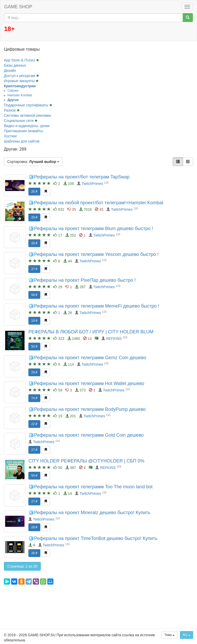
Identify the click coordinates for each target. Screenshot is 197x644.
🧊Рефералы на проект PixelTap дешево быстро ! (82, 280)
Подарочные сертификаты (27, 105)
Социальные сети (19, 121)
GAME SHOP (18, 7)
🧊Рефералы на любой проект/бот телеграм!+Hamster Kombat (96, 203)
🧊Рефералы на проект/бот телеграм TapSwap (79, 177)
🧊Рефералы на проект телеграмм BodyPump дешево (87, 409)
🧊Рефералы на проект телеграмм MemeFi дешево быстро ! (94, 306)
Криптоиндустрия (20, 86)
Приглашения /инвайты (23, 131)
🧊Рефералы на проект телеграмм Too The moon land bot (90, 487)
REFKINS (114, 339)
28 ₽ (34, 527)
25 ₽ (34, 192)
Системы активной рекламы (27, 115)
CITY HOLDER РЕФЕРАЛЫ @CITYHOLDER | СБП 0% (86, 461)
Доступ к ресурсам (20, 76)
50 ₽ (34, 347)
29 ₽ (34, 243)
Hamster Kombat (20, 95)
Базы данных (15, 65)
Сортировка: (33, 162)
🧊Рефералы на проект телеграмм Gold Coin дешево (86, 435)
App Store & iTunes (20, 60)
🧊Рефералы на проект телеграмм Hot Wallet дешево (86, 383)
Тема (170, 635)
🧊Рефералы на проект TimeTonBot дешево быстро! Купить (93, 538)
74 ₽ (34, 398)
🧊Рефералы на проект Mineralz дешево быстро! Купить (89, 513)
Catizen (13, 91)
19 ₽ (34, 321)
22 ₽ (34, 424)
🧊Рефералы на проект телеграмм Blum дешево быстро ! (91, 229)
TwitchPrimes (92, 184)
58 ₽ (34, 295)
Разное (10, 110)
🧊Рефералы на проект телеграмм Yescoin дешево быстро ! (93, 254)
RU (187, 635)
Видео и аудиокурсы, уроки (27, 126)
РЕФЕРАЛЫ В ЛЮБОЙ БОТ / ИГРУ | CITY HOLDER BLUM (91, 332)
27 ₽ (34, 269)
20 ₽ (34, 217)
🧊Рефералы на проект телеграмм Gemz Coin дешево (87, 358)
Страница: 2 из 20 (22, 566)
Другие (13, 100)
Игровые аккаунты (20, 81)
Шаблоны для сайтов (22, 141)
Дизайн (10, 70)
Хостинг (10, 136)
